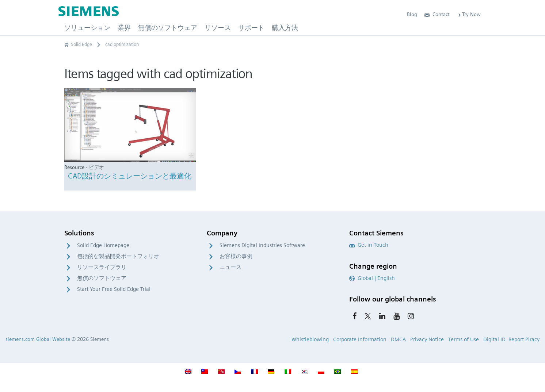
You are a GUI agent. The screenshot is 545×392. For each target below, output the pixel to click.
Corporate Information (360, 339)
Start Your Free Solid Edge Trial (114, 289)
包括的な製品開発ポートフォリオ (118, 256)
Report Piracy (524, 339)
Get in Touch (369, 245)
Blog (412, 14)
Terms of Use (464, 339)
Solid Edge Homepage (103, 245)
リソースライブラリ (102, 267)
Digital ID (494, 339)
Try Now (469, 14)
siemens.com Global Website (38, 339)
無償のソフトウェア (102, 278)
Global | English (372, 278)
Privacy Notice (427, 339)
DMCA (398, 339)
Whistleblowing (310, 339)
